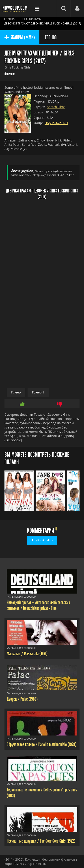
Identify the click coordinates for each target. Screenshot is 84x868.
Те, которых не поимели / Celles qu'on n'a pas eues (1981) (42, 793)
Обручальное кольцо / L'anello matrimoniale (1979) (42, 744)
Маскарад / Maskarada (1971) (27, 654)
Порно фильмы (56, 123)
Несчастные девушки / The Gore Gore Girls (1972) (41, 841)
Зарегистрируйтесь (22, 171)
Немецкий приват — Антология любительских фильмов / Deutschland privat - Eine (38, 605)
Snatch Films (56, 107)
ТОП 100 (51, 38)
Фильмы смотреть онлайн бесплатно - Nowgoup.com (16, 8)
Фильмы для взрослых (21, 597)
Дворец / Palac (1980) (22, 699)
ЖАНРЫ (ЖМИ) (20, 38)
